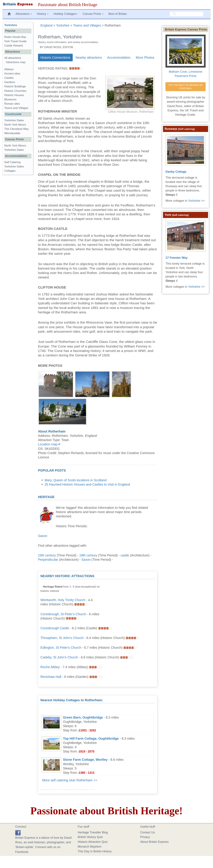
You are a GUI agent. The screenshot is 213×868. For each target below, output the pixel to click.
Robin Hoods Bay (15, 37)
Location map (48, 444)
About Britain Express (155, 842)
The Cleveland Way (17, 129)
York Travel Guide (15, 41)
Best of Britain (118, 14)
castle (125, 555)
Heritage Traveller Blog (93, 832)
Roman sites (12, 104)
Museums (10, 99)
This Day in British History (95, 851)
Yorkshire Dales (14, 120)
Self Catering (12, 162)
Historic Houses (14, 95)
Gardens (10, 82)
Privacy (145, 837)
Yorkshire (11, 25)
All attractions (13, 58)
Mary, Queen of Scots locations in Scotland (76, 480)
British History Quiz (90, 837)
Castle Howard (13, 46)
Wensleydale (12, 133)
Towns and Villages (16, 108)
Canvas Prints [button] (93, 14)
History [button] (43, 14)
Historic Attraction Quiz (93, 842)
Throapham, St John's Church (62, 638)
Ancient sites (12, 74)
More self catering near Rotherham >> (70, 780)
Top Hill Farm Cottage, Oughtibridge (91, 738)
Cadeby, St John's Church (59, 657)
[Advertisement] (130, 594)
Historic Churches (15, 91)
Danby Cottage (176, 172)
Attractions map (16, 62)
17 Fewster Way (176, 258)
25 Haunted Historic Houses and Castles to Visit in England (87, 484)
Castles (9, 78)
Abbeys (9, 69)
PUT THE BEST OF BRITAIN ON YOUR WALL (186, 87)
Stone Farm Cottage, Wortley (85, 760)
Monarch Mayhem (90, 847)
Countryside (13, 114)
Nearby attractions (89, 58)
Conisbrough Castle (55, 628)
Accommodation (119, 58)
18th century (88, 555)
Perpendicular (48, 560)
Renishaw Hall (51, 677)
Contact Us (148, 832)
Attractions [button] (24, 14)
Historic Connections (55, 58)
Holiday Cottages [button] (66, 14)
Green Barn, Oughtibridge (83, 717)
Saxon (43, 536)
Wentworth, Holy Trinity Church (63, 600)
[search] (187, 14)
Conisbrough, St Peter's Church (63, 614)
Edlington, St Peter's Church (61, 648)
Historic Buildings (15, 86)
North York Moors (15, 125)
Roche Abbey (50, 667)
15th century (47, 555)
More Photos (145, 58)
